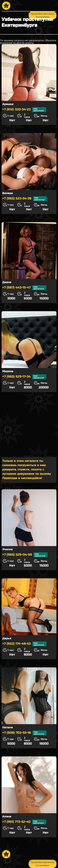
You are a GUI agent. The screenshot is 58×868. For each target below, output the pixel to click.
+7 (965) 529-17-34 (24, 377)
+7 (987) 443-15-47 (24, 288)
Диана (7, 282)
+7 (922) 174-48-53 (24, 644)
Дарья (7, 638)
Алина (7, 816)
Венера (8, 193)
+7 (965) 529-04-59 (25, 555)
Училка (8, 549)
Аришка (8, 104)
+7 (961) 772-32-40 (24, 822)
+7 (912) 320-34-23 (24, 110)
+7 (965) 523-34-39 (25, 199)
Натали (8, 727)
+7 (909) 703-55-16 (24, 733)
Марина (8, 371)
